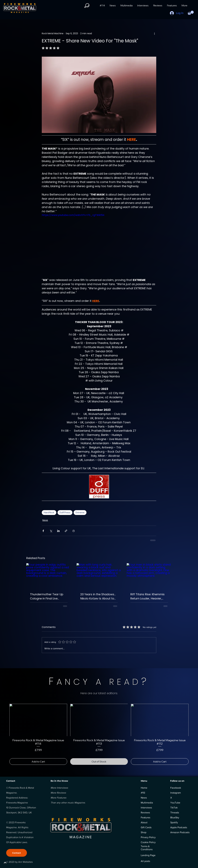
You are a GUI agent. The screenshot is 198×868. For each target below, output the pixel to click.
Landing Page (148, 855)
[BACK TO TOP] (13, 863)
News (45, 520)
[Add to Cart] (38, 762)
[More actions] (154, 33)
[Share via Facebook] (43, 531)
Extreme (80, 512)
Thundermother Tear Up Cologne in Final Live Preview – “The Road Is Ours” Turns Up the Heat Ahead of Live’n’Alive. (47, 596)
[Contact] (17, 853)
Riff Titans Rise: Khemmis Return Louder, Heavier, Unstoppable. (147, 596)
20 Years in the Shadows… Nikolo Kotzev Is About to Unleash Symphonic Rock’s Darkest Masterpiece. (99, 596)
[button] (87, 6)
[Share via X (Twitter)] (51, 531)
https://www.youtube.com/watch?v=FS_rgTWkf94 (73, 215)
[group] (99, 734)
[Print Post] (74, 531)
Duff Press (65, 512)
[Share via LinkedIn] (58, 531)
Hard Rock (49, 512)
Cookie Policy (148, 842)
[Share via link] (66, 531)
